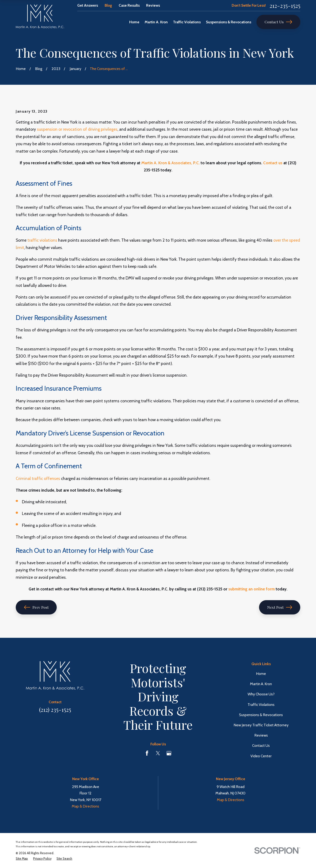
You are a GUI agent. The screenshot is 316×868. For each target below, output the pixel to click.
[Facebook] (147, 753)
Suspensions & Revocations (261, 715)
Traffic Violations (261, 705)
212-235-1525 (285, 5)
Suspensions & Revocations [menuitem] (229, 22)
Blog (108, 5)
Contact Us (278, 22)
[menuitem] (22, 859)
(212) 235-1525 (55, 709)
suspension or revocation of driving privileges (77, 129)
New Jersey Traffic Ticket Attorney (261, 725)
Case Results (129, 5)
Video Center (261, 756)
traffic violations (42, 240)
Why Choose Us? (261, 694)
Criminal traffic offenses (38, 478)
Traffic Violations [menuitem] (187, 22)
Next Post (280, 607)
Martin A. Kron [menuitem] (156, 22)
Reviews (153, 5)
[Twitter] (158, 753)
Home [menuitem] (134, 22)
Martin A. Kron (261, 684)
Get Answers (88, 5)
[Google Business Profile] (169, 753)
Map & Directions (85, 806)
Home (261, 674)
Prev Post (36, 607)
